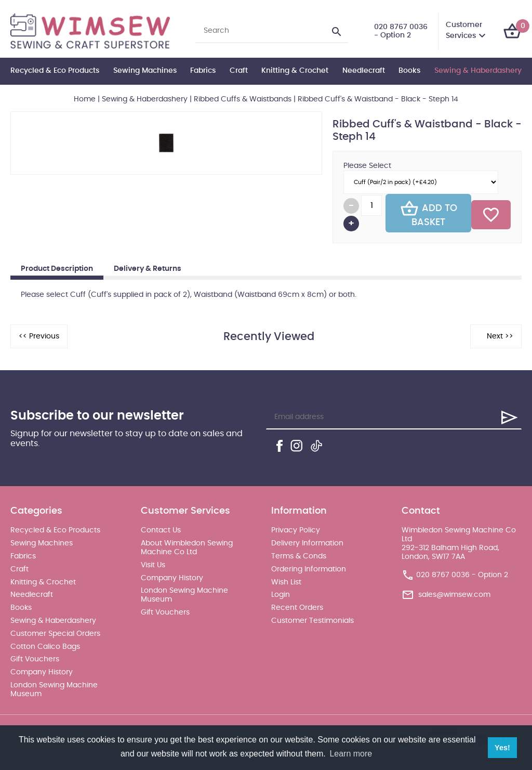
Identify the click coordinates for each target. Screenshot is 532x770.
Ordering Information (309, 569)
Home (85, 99)
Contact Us (161, 530)
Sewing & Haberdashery (478, 71)
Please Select (367, 166)
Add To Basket (429, 213)
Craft (239, 71)
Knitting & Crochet (295, 71)
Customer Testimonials (312, 621)
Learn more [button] (351, 754)
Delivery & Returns (148, 269)
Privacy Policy (296, 530)
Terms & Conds (299, 556)
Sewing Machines (145, 71)
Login (281, 595)
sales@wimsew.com (454, 594)
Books (409, 71)
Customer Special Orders (55, 634)
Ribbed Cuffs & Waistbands (243, 99)
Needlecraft (364, 71)
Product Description (57, 269)
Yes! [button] (502, 748)
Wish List (286, 582)
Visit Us (153, 565)
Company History (42, 672)
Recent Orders (297, 608)
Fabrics (203, 71)
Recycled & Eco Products (55, 71)
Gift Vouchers (35, 659)
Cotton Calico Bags (45, 647)
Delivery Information (307, 543)
